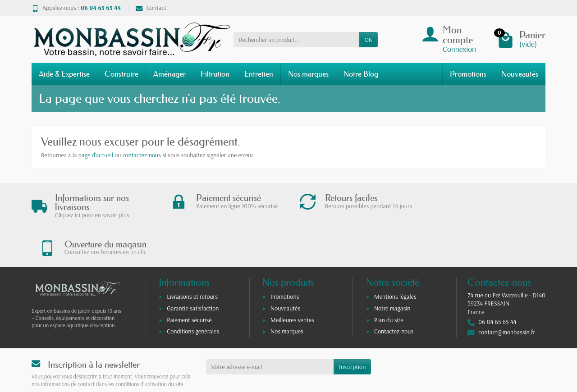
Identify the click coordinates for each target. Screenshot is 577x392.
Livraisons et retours (192, 260)
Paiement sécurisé (189, 283)
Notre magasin (392, 271)
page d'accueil (96, 155)
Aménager (169, 74)
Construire (121, 74)
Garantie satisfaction (193, 271)
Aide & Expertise (64, 74)
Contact (151, 8)
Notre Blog (361, 74)
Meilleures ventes (292, 283)
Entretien (259, 74)
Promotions (468, 74)
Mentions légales (395, 260)
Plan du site (389, 283)
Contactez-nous (394, 294)
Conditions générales (193, 294)
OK (369, 40)
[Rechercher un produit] (296, 40)
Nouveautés (520, 74)
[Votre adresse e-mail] (270, 329)
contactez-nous (142, 155)
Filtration (215, 74)
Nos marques (308, 74)
